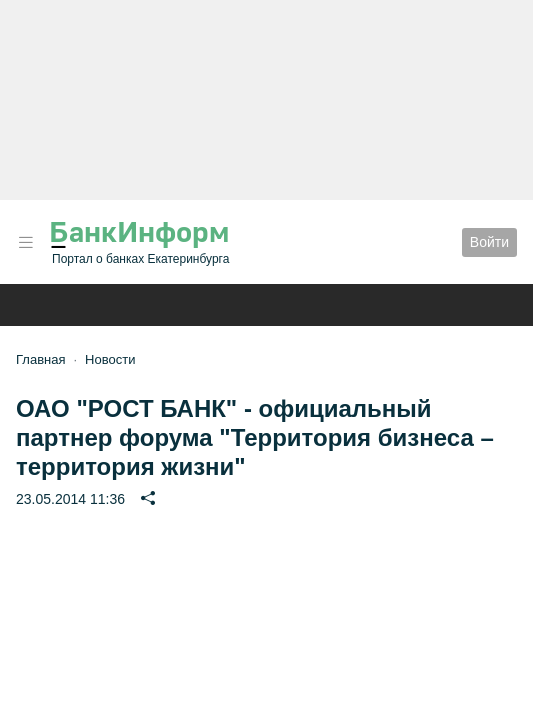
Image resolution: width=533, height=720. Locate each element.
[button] (26, 242)
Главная (40, 359)
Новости (110, 359)
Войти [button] (489, 242)
